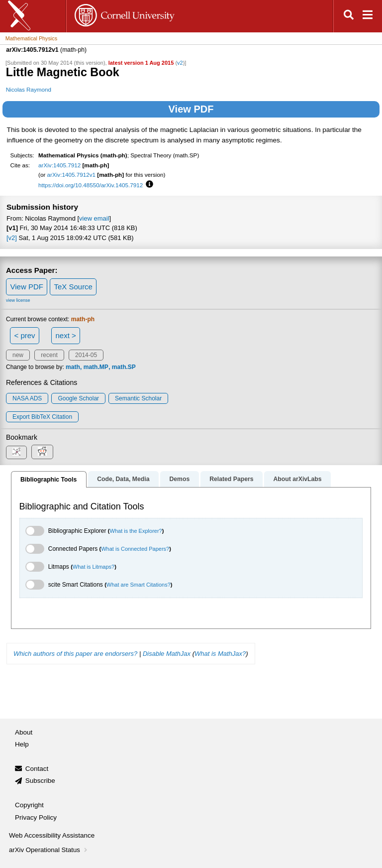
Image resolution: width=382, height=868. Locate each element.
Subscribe (40, 781)
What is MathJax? (220, 654)
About (24, 732)
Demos (179, 479)
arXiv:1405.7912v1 (71, 175)
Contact (37, 769)
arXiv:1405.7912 (59, 165)
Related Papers (231, 479)
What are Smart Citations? (139, 585)
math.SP (124, 367)
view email (94, 218)
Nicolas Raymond (29, 89)
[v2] (12, 238)
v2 (180, 63)
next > (65, 335)
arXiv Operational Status (49, 850)
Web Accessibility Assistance (52, 835)
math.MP (96, 367)
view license (18, 300)
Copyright (29, 805)
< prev (25, 335)
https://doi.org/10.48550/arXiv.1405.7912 (91, 185)
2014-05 (86, 355)
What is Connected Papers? (135, 549)
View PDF (191, 109)
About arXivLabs (297, 479)
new (18, 355)
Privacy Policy (36, 817)
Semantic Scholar (138, 398)
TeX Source (73, 287)
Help (22, 744)
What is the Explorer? (136, 531)
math (73, 367)
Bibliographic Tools (48, 480)
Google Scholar (78, 398)
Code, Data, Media (123, 479)
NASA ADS (27, 398)
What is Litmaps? (94, 567)
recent (49, 355)
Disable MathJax (167, 654)
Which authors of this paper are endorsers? (75, 654)
